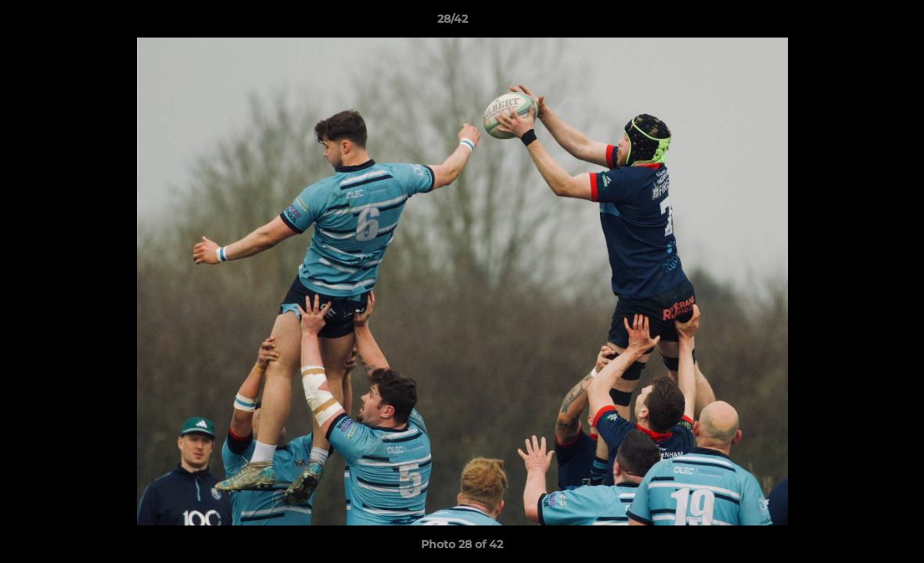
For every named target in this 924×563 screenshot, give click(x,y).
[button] (858, 23)
